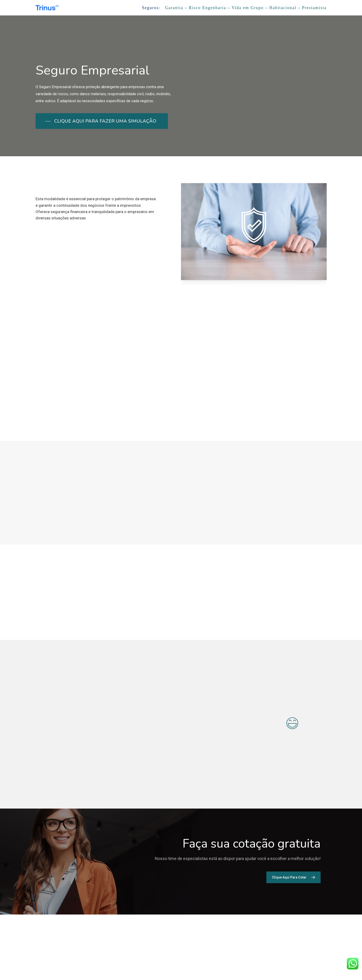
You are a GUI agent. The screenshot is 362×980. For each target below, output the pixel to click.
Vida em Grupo (248, 8)
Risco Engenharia (207, 8)
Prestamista (314, 8)
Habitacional (283, 8)
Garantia (174, 8)
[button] (102, 121)
